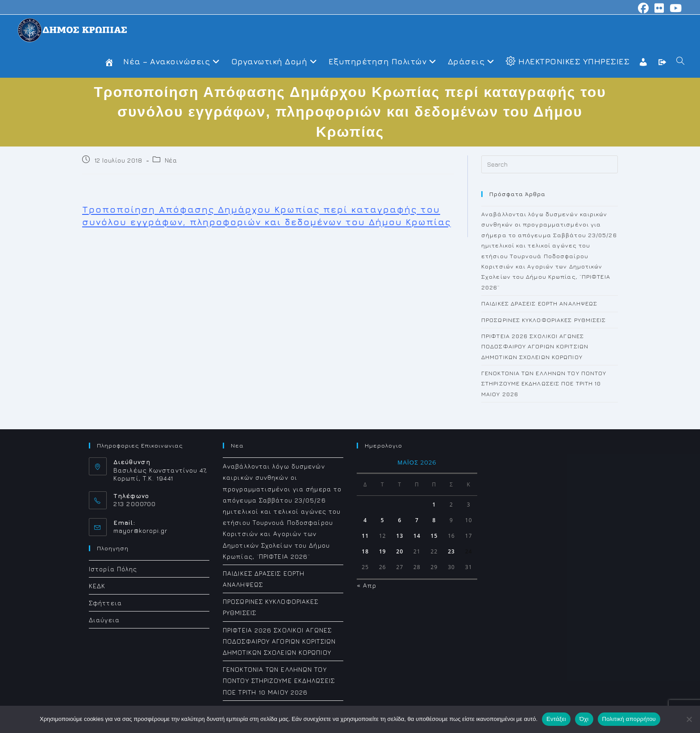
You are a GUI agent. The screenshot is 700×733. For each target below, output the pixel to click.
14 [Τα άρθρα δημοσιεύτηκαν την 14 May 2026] (417, 536)
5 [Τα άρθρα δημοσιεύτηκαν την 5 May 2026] (383, 520)
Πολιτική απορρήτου (629, 719)
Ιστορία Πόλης (113, 569)
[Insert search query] (550, 164)
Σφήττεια (105, 603)
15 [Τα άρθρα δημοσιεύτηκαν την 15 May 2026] (434, 536)
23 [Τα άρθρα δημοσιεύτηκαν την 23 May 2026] (451, 551)
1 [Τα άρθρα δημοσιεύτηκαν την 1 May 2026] (434, 505)
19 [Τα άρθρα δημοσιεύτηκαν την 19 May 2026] (383, 551)
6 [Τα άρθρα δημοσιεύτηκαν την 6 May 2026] (400, 520)
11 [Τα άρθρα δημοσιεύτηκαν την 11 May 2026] (365, 536)
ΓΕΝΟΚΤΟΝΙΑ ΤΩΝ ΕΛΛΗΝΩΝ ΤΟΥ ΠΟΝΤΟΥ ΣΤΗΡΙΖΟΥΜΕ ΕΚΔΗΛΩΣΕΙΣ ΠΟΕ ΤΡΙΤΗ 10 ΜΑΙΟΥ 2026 (544, 383)
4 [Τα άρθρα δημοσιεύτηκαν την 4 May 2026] (365, 520)
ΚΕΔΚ (97, 586)
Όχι (584, 719)
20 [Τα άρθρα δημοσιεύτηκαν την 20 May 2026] (400, 551)
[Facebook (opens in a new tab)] (644, 8)
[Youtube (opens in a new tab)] (675, 8)
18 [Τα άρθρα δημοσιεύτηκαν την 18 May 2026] (365, 551)
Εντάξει (556, 719)
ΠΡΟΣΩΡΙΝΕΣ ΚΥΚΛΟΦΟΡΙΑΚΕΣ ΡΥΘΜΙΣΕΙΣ (544, 320)
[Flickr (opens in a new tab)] (659, 8)
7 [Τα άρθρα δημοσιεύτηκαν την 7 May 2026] (417, 520)
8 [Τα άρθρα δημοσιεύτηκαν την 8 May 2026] (434, 520)
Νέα (171, 160)
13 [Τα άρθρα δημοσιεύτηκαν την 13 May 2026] (400, 536)
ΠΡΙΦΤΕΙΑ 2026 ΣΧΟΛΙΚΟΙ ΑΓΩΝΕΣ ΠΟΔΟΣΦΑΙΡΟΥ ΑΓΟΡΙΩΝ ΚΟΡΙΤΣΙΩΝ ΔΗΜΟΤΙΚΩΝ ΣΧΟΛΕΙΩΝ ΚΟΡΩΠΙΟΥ (535, 346)
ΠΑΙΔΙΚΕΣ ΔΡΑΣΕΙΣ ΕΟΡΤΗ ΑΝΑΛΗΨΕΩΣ (539, 303)
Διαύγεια (104, 620)
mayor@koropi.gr (141, 530)
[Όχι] (689, 719)
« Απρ (367, 585)
